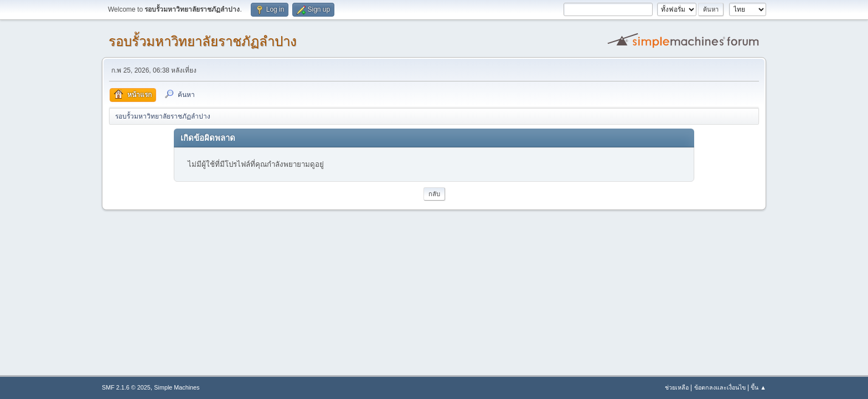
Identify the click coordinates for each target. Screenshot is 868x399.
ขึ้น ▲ (758, 387)
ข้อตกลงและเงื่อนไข (720, 387)
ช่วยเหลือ (677, 387)
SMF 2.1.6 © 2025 (126, 387)
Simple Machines (177, 387)
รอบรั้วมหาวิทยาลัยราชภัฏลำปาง (203, 41)
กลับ (434, 194)
